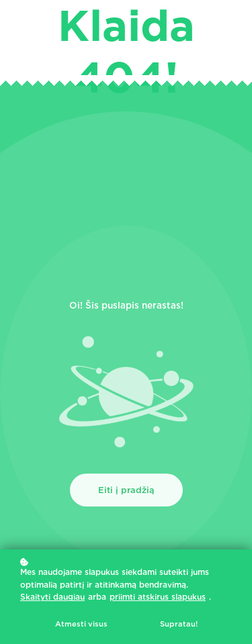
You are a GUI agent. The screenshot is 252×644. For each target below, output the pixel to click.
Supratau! (179, 624)
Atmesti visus (81, 624)
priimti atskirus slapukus (158, 597)
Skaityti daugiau (52, 597)
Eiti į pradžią (126, 490)
